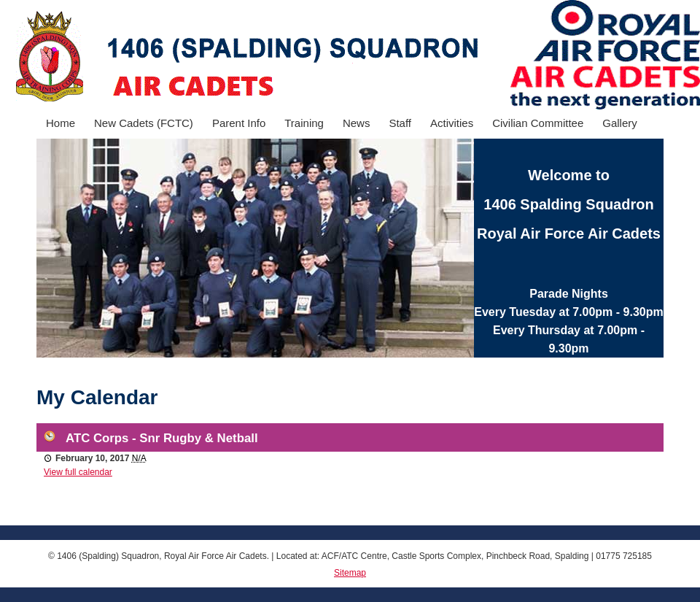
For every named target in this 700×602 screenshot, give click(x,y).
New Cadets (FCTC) (144, 123)
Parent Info (239, 123)
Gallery (620, 123)
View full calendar (78, 472)
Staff (400, 123)
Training (304, 123)
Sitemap (350, 573)
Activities (452, 123)
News (357, 123)
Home (61, 123)
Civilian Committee (538, 123)
